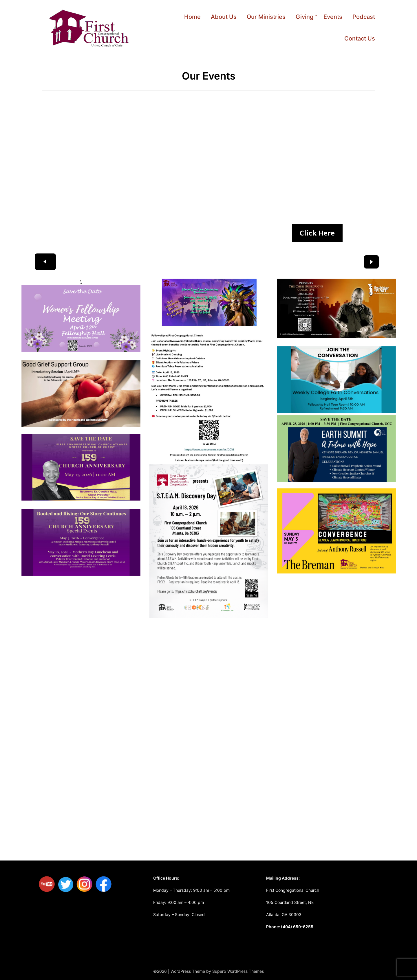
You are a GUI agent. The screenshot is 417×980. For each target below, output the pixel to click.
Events (333, 17)
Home (192, 17)
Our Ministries (266, 17)
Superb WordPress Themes (238, 971)
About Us (224, 17)
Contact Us (360, 38)
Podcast (364, 17)
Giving (304, 17)
